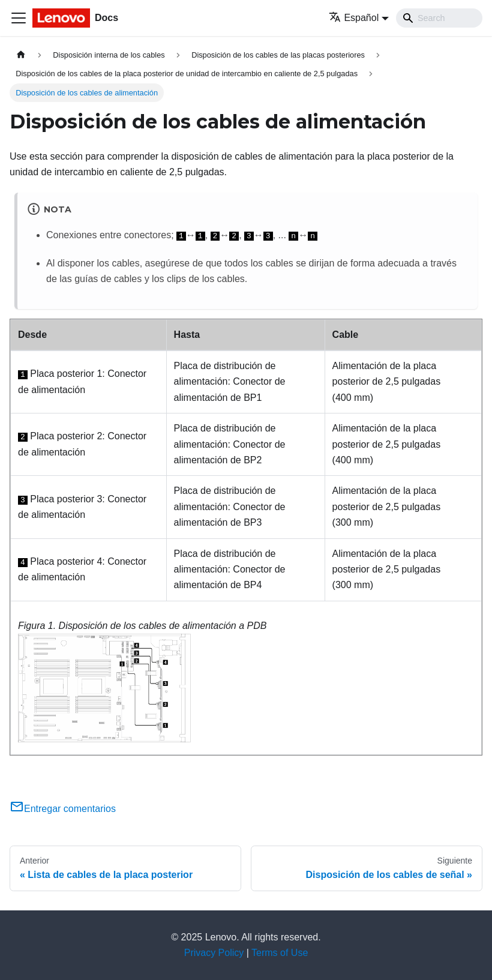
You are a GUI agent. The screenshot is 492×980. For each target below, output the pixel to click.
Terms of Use (280, 953)
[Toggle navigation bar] (19, 18)
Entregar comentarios (63, 809)
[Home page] (21, 55)
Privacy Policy (214, 953)
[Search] (439, 18)
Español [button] (354, 18)
